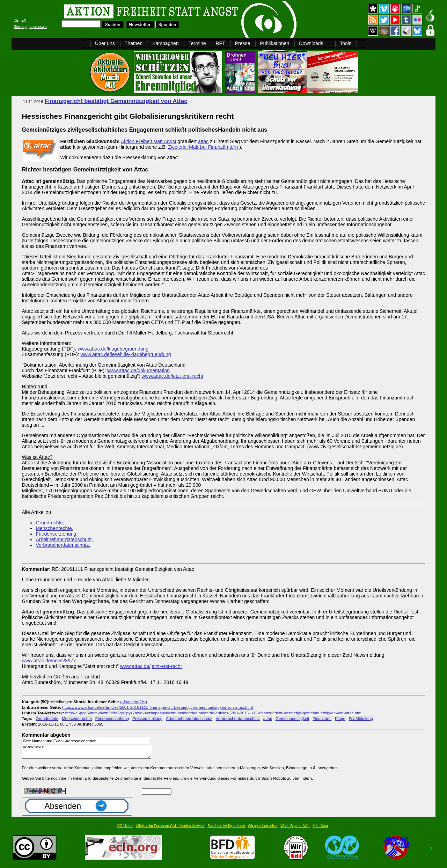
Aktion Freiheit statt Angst (149, 141)
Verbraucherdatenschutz (62, 545)
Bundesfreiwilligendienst (226, 829)
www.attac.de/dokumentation (138, 370)
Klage (340, 718)
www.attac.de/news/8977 (49, 661)
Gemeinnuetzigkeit (292, 718)
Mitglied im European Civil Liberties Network (170, 829)
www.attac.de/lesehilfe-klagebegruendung (126, 354)
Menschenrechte (54, 528)
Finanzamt (322, 718)
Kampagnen (166, 43)
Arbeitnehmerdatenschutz (64, 539)
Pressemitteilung (147, 718)
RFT (220, 43)
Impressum (38, 27)
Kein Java (320, 829)
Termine (197, 43)
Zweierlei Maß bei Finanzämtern (203, 147)
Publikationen (274, 43)
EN (24, 20)
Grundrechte (49, 523)
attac (203, 141)
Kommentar (88, 753)
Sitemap (20, 27)
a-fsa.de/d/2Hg (133, 702)
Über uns (105, 43)
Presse (243, 43)
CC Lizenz (125, 829)
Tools (346, 43)
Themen (134, 43)
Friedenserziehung (56, 534)
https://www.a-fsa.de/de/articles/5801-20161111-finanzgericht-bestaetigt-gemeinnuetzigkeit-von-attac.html (157, 707)
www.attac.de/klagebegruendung (113, 349)
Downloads (311, 43)
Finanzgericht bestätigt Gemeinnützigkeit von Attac (116, 101)
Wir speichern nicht (263, 829)
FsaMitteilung (361, 718)
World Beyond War (295, 829)
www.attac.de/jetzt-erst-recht (172, 376)
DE (16, 20)
